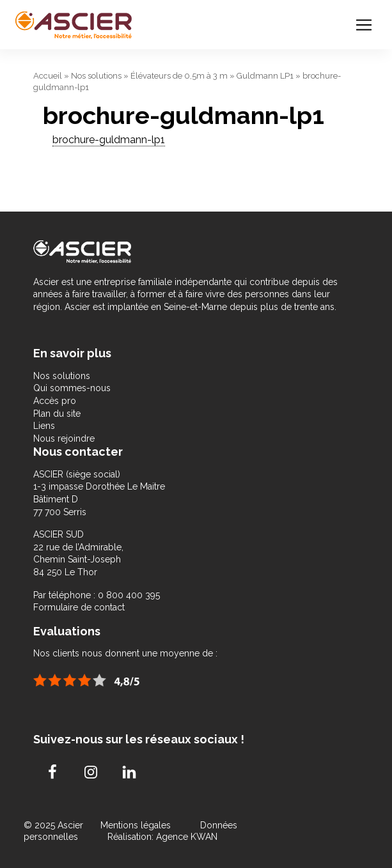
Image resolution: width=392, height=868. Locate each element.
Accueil (48, 76)
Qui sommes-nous (72, 388)
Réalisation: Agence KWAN (162, 837)
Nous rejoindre (64, 438)
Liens (44, 426)
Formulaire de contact (79, 607)
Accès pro (55, 401)
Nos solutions (96, 76)
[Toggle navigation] (364, 25)
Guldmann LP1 (265, 76)
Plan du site (57, 414)
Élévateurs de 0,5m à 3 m (179, 76)
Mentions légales (137, 825)
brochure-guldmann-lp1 (109, 140)
